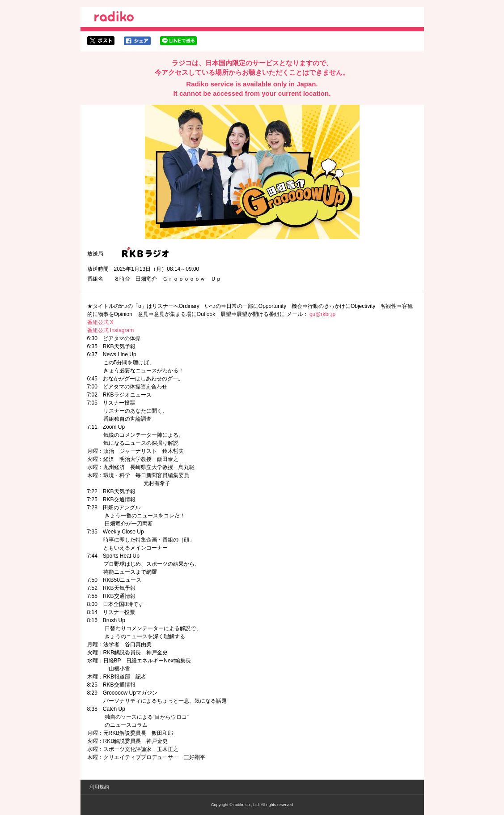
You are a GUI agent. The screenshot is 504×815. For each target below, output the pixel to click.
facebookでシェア (137, 41)
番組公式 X (100, 322)
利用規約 (99, 787)
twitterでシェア (101, 41)
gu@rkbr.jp (322, 314)
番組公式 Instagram (111, 330)
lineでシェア (178, 41)
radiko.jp (114, 18)
